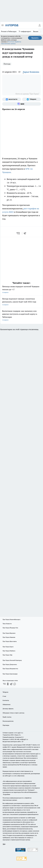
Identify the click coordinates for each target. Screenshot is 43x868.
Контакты (6, 700)
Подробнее (7, 794)
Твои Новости (7, 624)
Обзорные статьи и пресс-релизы (13, 713)
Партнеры (6, 725)
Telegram (5, 692)
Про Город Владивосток (10, 669)
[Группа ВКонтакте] (12, 99)
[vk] (18, 233)
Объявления (6, 704)
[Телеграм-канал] (32, 99)
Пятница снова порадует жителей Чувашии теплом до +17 (21, 290)
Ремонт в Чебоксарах (9, 31)
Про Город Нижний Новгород (12, 660)
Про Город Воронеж (9, 633)
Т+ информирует (25, 31)
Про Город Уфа (7, 655)
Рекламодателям (8, 721)
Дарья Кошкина (31, 72)
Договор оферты (8, 709)
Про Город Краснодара (10, 674)
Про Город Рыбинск (9, 651)
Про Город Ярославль (10, 641)
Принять (35, 38)
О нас (4, 696)
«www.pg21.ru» (18, 733)
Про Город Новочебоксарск (11, 619)
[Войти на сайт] (40, 25)
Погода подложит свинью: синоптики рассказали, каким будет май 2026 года (21, 302)
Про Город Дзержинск (10, 664)
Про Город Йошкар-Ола (10, 628)
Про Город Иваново (9, 637)
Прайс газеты (7, 717)
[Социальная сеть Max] (21, 104)
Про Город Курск (8, 647)
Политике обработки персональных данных (11, 43)
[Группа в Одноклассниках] (8, 684)
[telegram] (26, 233)
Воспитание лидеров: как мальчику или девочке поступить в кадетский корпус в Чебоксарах (21, 316)
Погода (7, 64)
